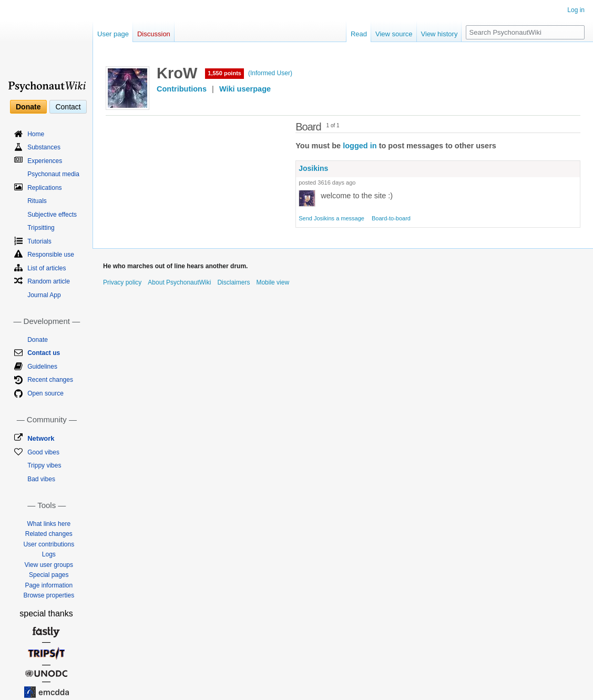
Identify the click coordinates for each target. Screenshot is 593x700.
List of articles (47, 268)
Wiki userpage (245, 89)
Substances (44, 147)
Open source (45, 393)
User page (113, 34)
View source (394, 34)
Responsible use (51, 255)
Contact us (44, 353)
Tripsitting (41, 228)
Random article (49, 281)
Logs (49, 554)
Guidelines (42, 367)
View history (439, 34)
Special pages (49, 575)
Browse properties (49, 595)
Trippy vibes (44, 465)
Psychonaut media (53, 174)
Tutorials (39, 241)
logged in (360, 146)
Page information (49, 585)
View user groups (49, 565)
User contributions (49, 544)
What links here (49, 524)
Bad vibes (41, 479)
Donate (28, 107)
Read (359, 34)
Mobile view (273, 282)
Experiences (45, 161)
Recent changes (50, 380)
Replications (44, 188)
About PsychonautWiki (179, 282)
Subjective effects (52, 215)
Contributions (182, 89)
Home (36, 134)
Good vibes (43, 452)
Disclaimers (233, 282)
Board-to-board (391, 218)
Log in (576, 10)
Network (41, 438)
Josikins (313, 168)
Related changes (49, 534)
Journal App (44, 295)
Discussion (154, 34)
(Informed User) (270, 73)
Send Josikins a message (331, 218)
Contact (68, 107)
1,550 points (224, 73)
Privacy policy (122, 282)
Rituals (37, 201)
